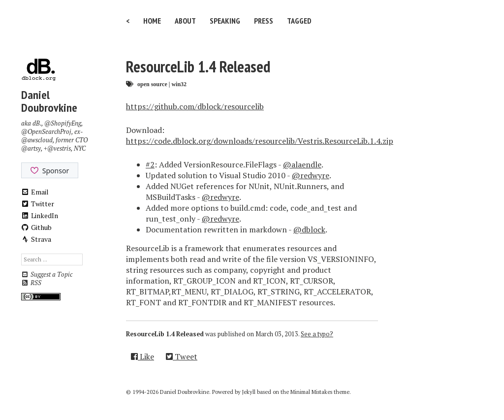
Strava (36, 239)
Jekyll (249, 392)
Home (152, 21)
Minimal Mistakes (311, 392)
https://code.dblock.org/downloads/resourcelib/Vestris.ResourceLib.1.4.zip (260, 141)
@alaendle (302, 164)
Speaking (225, 21)
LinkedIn (40, 215)
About (185, 21)
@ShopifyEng (63, 123)
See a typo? (317, 334)
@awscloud (37, 140)
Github (37, 227)
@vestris (59, 148)
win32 (179, 84)
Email (35, 192)
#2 (150, 164)
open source (152, 84)
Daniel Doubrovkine (49, 101)
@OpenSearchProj (46, 132)
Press (264, 21)
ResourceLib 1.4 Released (198, 66)
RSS (31, 283)
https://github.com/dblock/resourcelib (195, 106)
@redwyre (311, 175)
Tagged (299, 21)
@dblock (309, 229)
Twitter (38, 204)
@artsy (31, 148)
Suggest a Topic (47, 275)
